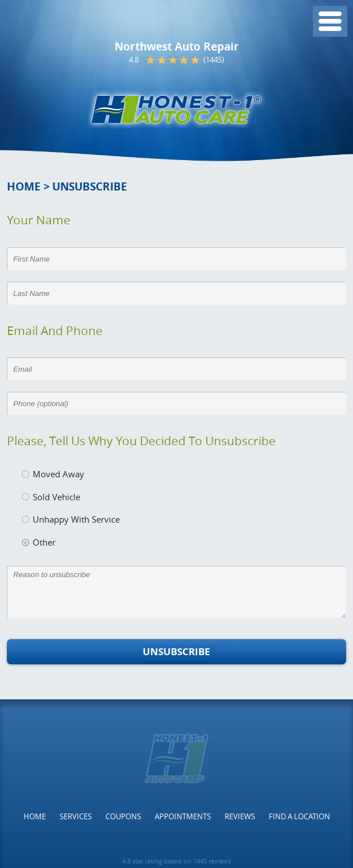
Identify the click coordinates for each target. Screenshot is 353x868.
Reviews (240, 816)
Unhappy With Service (76, 519)
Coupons (123, 816)
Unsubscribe (90, 186)
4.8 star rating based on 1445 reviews (176, 861)
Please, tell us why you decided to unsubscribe (141, 441)
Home (24, 186)
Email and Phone (55, 330)
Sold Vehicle (56, 497)
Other (44, 542)
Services (76, 816)
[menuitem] (35, 816)
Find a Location (299, 816)
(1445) (214, 60)
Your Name (39, 220)
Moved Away (58, 474)
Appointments (183, 816)
